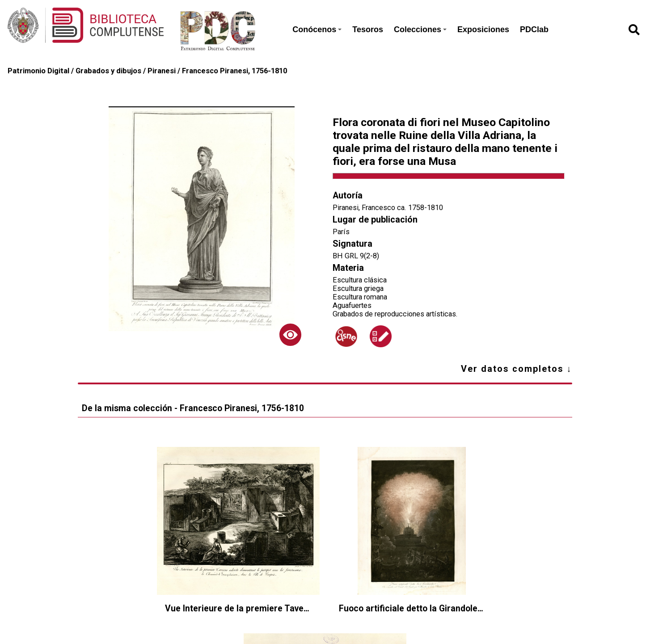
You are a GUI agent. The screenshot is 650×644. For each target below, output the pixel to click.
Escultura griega (358, 288)
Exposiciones (483, 29)
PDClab (534, 29)
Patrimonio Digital (38, 71)
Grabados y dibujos (108, 71)
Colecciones (420, 29)
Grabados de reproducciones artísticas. (395, 314)
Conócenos (317, 29)
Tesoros (368, 29)
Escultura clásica (360, 280)
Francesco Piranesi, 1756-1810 (234, 71)
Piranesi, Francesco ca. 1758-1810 (388, 208)
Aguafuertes (352, 305)
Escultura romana (360, 297)
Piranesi (162, 71)
